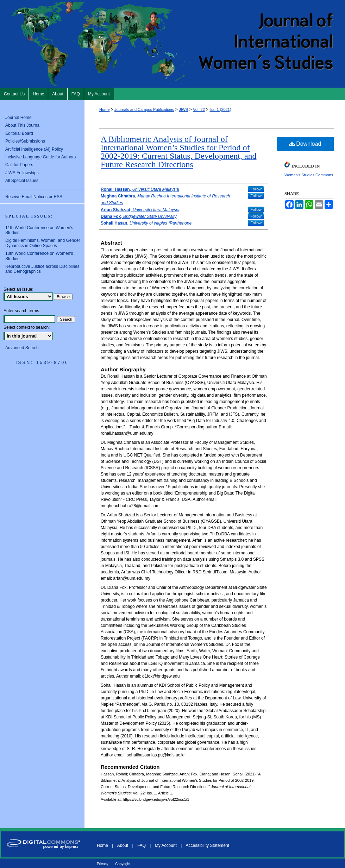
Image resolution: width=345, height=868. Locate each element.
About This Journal (23, 125)
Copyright (123, 864)
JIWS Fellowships (22, 173)
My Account (166, 845)
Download (305, 144)
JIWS (183, 109)
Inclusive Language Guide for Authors (40, 157)
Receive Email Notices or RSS (34, 197)
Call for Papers (19, 165)
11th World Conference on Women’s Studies (39, 230)
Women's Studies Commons (309, 175)
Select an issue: (18, 289)
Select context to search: (27, 327)
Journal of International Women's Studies (172, 44)
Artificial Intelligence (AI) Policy (34, 149)
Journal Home (18, 118)
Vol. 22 (199, 109)
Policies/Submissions (25, 141)
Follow (256, 189)
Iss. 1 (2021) (220, 109)
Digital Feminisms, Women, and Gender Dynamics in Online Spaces (43, 243)
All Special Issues (22, 181)
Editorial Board (19, 133)
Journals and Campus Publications (144, 109)
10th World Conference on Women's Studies (39, 256)
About (123, 845)
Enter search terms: (22, 311)
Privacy (103, 864)
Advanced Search (22, 348)
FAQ (142, 845)
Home (104, 109)
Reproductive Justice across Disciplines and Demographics (42, 269)
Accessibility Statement (208, 845)
